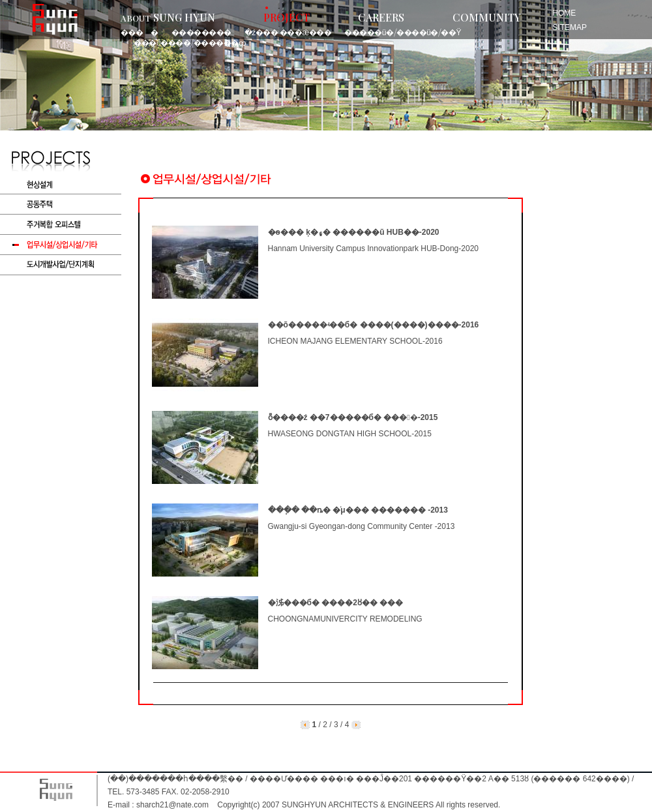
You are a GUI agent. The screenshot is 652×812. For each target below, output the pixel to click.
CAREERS (381, 17)
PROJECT (287, 17)
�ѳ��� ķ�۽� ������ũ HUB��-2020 (354, 232)
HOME (564, 13)
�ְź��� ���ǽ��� (288, 32)
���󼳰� (140, 32)
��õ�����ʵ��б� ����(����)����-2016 (374, 325)
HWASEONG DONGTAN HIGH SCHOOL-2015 (350, 434)
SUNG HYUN (168, 17)
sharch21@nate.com (172, 805)
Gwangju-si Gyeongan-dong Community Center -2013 (362, 526)
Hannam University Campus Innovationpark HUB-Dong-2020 (373, 248)
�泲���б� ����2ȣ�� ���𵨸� (336, 603)
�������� (201, 32)
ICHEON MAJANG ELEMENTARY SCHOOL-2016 (355, 341)
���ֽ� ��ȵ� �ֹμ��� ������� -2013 (358, 510)
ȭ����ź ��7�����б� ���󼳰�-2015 (353, 417)
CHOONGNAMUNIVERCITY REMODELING (345, 619)
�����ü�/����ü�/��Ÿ (403, 32)
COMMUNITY (487, 17)
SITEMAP (570, 27)
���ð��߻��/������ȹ (190, 42)
